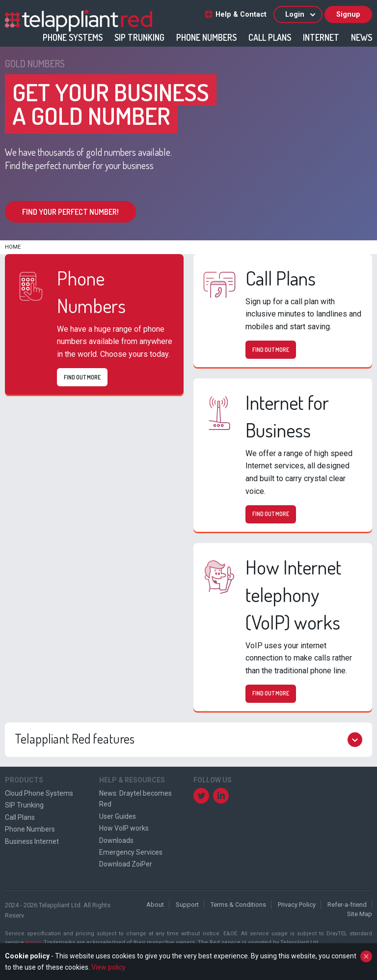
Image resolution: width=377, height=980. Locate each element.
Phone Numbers (206, 37)
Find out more (82, 377)
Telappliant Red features (188, 740)
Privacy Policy (297, 905)
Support (187, 905)
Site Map (360, 914)
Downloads (116, 840)
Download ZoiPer (126, 864)
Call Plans (270, 37)
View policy (108, 967)
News (362, 37)
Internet (321, 37)
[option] (188, 144)
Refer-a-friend (347, 905)
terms (33, 942)
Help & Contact (236, 14)
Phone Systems (73, 37)
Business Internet (32, 841)
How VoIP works (124, 828)
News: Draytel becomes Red (135, 799)
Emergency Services (131, 852)
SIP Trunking (139, 37)
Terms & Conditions (238, 905)
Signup (348, 14)
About (155, 905)
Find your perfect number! (70, 212)
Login (301, 14)
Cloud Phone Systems (39, 793)
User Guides (118, 816)
